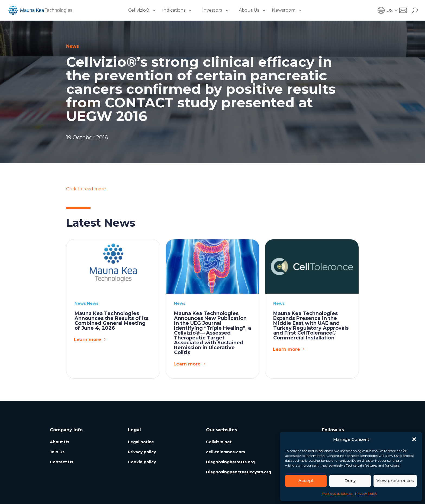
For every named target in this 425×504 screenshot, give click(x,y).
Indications (174, 10)
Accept (306, 481)
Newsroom (284, 10)
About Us (249, 10)
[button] (414, 439)
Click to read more (86, 189)
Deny (350, 481)
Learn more (88, 340)
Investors (212, 10)
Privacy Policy (366, 494)
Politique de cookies (337, 494)
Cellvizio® (139, 10)
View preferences (395, 481)
